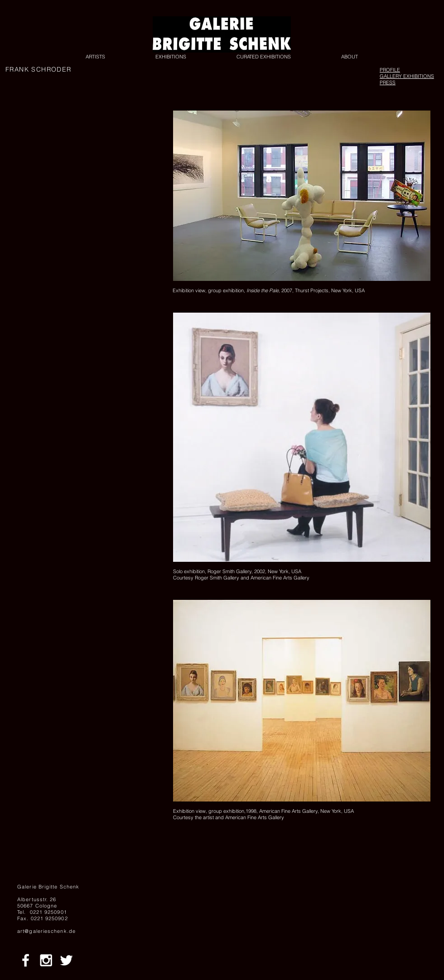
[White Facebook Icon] (26, 960)
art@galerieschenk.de (46, 931)
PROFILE (390, 70)
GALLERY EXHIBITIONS (407, 76)
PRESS (388, 82)
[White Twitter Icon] (66, 960)
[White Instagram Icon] (46, 960)
